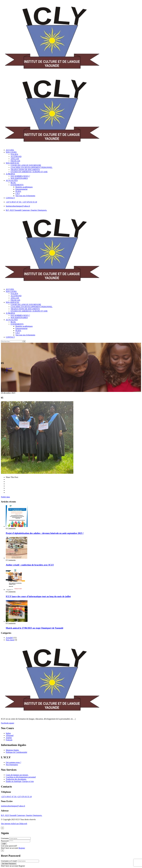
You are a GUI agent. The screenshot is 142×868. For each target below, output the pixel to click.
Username (5, 838)
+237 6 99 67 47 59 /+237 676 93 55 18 (16, 797)
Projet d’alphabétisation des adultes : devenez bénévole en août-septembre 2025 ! (45, 533)
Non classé (10, 640)
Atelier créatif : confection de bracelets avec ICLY (30, 565)
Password (5, 841)
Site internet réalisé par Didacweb (14, 824)
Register (22, 848)
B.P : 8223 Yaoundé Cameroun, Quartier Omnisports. (22, 815)
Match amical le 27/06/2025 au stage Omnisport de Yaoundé (35, 628)
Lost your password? (9, 846)
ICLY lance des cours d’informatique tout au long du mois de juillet (38, 596)
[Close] (2, 828)
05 (7, 370)
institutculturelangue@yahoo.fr (13, 806)
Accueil (9, 368)
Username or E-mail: (9, 861)
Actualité (9, 638)
